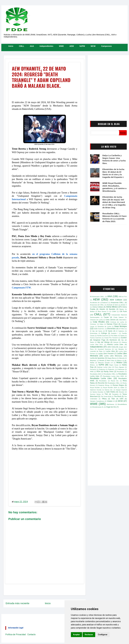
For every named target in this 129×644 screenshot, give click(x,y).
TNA (106, 394)
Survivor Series (95, 394)
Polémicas (121, 369)
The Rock (117, 396)
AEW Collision (116, 300)
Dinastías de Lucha (104, 327)
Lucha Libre (110, 351)
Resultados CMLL (110, 374)
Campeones (106, 46)
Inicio (11, 46)
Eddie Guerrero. (99, 329)
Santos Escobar (98, 392)
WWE (61, 46)
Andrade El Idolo (112, 305)
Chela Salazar (119, 317)
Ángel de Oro (111, 407)
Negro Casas (114, 365)
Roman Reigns (118, 385)
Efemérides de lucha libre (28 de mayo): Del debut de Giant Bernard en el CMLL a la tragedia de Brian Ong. (114, 202)
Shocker (122, 392)
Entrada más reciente (17, 603)
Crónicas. (93, 324)
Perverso (93, 369)
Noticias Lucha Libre (104, 367)
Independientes (46, 46)
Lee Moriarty (119, 349)
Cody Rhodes (99, 322)
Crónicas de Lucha (117, 322)
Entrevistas (94, 333)
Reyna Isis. (115, 381)
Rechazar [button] (89, 635)
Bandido (112, 309)
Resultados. (103, 381)
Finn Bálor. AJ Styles (118, 336)
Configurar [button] (103, 635)
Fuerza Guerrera (96, 338)
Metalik (102, 361)
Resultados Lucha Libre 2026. (114, 376)
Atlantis (102, 309)
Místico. (93, 365)
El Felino (122, 329)
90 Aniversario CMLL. (97, 297)
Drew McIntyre (121, 326)
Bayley (122, 309)
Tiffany (104, 399)
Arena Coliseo (98, 307)
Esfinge (104, 333)
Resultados (121, 372)
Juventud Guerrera (104, 349)
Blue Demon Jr (103, 311)
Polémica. (111, 369)
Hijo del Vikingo (103, 342)
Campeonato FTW (21, 288)
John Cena (111, 347)
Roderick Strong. (104, 385)
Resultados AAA (95, 374)
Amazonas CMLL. (117, 303)
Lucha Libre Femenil (106, 354)
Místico (119, 362)
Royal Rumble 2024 (110, 388)
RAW (92, 372)
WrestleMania (122, 404)
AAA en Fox (123, 297)
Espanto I (115, 333)
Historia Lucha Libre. (115, 345)
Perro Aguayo (119, 367)
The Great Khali (106, 396)
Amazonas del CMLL (97, 305)
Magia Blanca (112, 358)
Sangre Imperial (121, 390)
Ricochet (101, 383)
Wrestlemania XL (98, 407)
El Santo (109, 331)
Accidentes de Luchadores (99, 303)
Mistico (119, 361)
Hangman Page (99, 340)
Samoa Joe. (109, 390)
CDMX (114, 311)
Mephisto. (93, 361)
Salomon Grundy (96, 390)
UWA (121, 399)
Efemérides (111, 329)
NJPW (82, 46)
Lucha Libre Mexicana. (113, 356)
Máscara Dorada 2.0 (105, 363)
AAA (32, 46)
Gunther (124, 338)
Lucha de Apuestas (97, 358)
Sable (122, 388)
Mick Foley (111, 361)
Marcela (122, 358)
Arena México (112, 307)
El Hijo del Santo (96, 331)
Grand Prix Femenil (111, 338)
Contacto (32, 634)
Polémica (102, 369)
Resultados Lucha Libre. (101, 378)
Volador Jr (111, 401)
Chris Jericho (111, 320)
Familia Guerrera (103, 336)
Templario (115, 394)
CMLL (22, 46)
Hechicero (113, 340)
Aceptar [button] (76, 635)
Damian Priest (112, 324)
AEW (72, 46)
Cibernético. (123, 320)
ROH (98, 372)
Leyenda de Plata (96, 351)
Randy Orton (109, 372)
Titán (113, 399)
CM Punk (123, 311)
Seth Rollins (111, 392)
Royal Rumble (95, 388)
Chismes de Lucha (96, 320)
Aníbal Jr (124, 305)
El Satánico (120, 331)
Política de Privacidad (15, 634)
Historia (116, 342)
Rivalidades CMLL (114, 383)
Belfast (92, 311)
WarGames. (111, 404)
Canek (106, 317)
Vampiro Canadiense (97, 401)
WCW (93, 46)
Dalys (101, 324)
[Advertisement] (25, 81)
